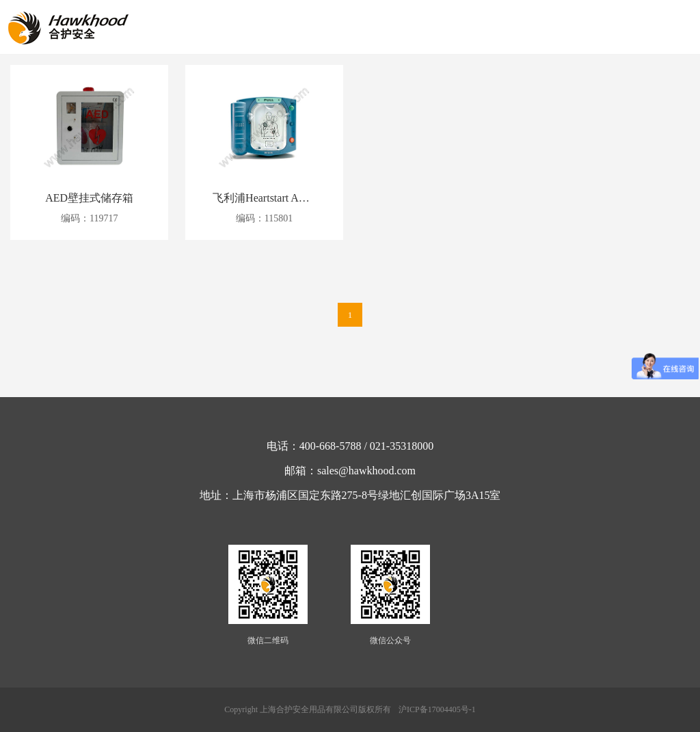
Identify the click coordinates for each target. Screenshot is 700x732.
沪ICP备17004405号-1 (437, 709)
